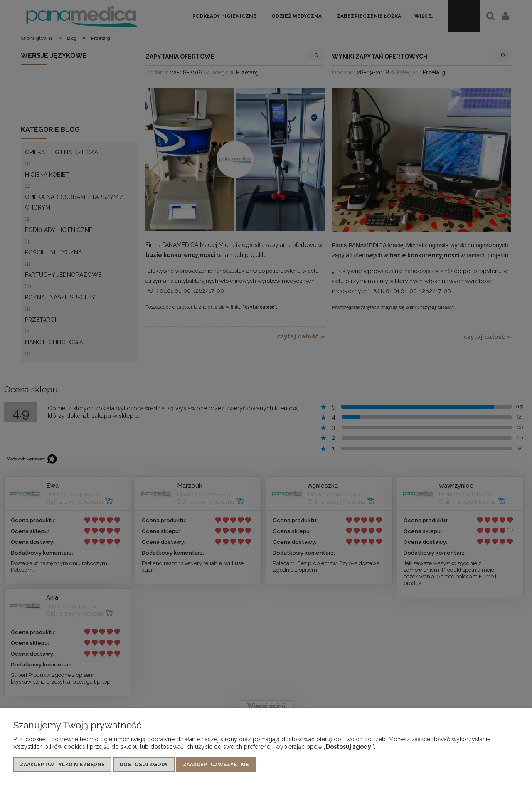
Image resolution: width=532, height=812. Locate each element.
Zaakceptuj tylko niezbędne (62, 765)
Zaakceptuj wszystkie (216, 765)
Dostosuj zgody (144, 765)
